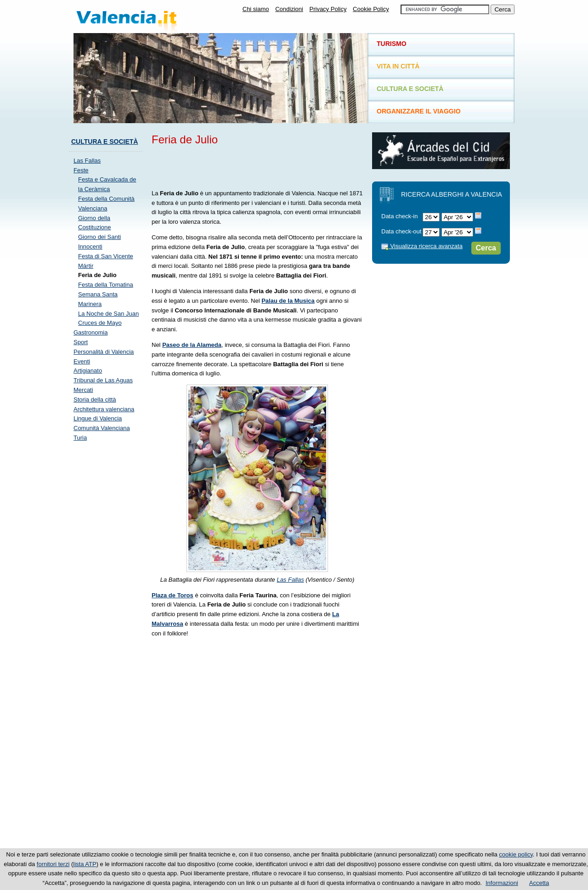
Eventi (82, 361)
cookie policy (516, 854)
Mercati (83, 390)
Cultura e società (105, 142)
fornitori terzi (53, 864)
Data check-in (399, 216)
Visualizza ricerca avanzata (422, 246)
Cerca (486, 248)
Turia (80, 438)
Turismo (392, 44)
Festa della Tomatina (106, 285)
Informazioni (502, 883)
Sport (81, 342)
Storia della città (95, 400)
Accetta (539, 883)
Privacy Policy (328, 9)
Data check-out (401, 231)
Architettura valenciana (104, 409)
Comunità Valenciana (102, 428)
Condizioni (289, 9)
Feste (81, 170)
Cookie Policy (371, 9)
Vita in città (398, 66)
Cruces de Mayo (100, 323)
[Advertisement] (259, 166)
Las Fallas (290, 580)
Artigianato (88, 371)
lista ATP (85, 864)
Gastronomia (90, 332)
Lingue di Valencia (98, 418)
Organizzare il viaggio (419, 111)
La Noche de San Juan (108, 314)
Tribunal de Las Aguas (103, 380)
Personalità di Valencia (104, 352)
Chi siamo (256, 9)
